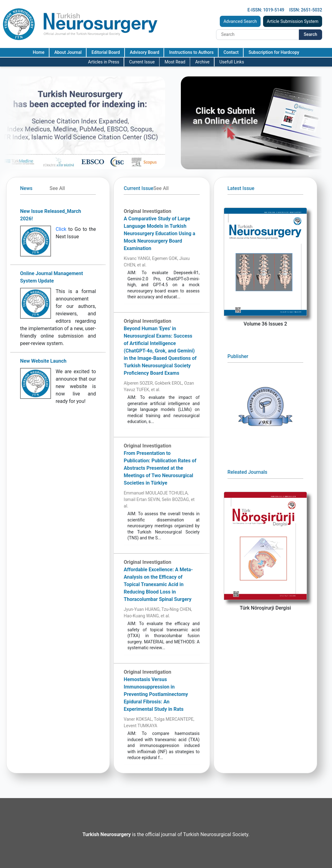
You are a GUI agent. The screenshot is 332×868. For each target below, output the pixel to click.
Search (311, 34)
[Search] (258, 35)
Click (61, 229)
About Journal (68, 52)
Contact (231, 52)
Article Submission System (293, 21)
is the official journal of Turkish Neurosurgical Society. (166, 834)
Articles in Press (104, 62)
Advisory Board (145, 52)
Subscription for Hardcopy (274, 52)
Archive (202, 62)
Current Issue (142, 62)
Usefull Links (232, 62)
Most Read (175, 62)
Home (39, 52)
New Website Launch (43, 361)
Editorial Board (106, 52)
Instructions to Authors (191, 52)
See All (57, 188)
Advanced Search (240, 21)
